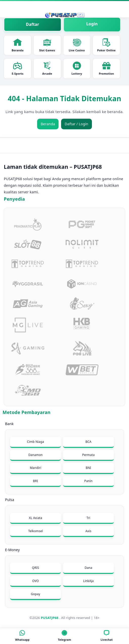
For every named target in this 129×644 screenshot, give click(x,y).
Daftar (33, 24)
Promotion (106, 68)
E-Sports (17, 68)
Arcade (47, 68)
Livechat (107, 636)
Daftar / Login (76, 124)
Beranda (18, 45)
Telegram (64, 636)
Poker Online (106, 45)
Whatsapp (22, 636)
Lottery (77, 68)
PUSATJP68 (50, 618)
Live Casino (77, 45)
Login (92, 24)
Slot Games (47, 45)
